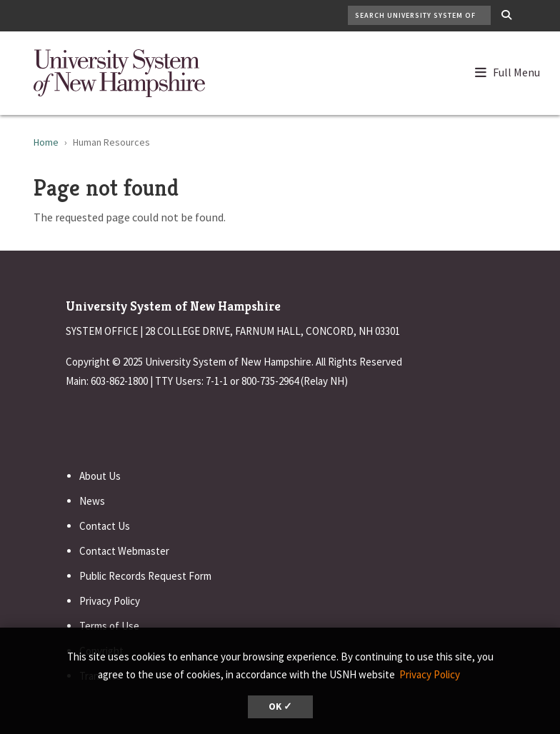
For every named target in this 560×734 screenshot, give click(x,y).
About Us (100, 476)
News (92, 501)
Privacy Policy (110, 601)
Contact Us (105, 526)
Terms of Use (109, 626)
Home (46, 142)
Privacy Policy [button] (430, 674)
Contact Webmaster (124, 551)
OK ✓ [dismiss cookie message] (280, 707)
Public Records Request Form (145, 576)
